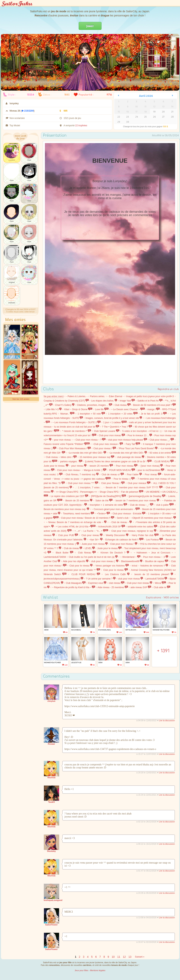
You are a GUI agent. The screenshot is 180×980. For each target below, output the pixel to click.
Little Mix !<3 (54, 409)
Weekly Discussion (117, 535)
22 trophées (81, 126)
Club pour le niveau (81, 566)
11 (119, 957)
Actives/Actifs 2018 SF (111, 527)
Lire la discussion (167, 720)
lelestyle (76, 662)
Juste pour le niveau (110, 548)
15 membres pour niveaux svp (97, 457)
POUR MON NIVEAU (122, 470)
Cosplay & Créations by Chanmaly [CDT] (66, 401)
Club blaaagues (76, 583)
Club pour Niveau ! (113, 483)
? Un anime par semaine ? (101, 579)
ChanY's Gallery (65, 405)
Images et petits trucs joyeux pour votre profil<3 (150, 396)
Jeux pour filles (82, 970)
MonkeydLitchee (161, 630)
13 (130, 957)
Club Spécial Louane (107, 431)
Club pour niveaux (139, 483)
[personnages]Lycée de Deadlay (147, 496)
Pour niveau (153, 475)
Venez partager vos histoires (112, 566)
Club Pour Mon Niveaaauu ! (75, 448)
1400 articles (171, 598)
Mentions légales (98, 970)
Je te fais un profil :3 (154, 414)
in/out (134, 566)
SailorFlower (51, 925)
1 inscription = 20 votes (123, 414)
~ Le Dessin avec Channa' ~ (128, 409)
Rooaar (52, 744)
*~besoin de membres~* (77, 431)
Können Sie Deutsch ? (115, 553)
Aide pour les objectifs (76, 561)
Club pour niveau (92, 535)
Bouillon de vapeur (157, 561)
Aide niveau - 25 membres (113, 587)
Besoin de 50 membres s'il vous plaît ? (155, 405)
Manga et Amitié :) (95, 470)
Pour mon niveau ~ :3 (156, 557)
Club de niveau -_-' (142, 505)
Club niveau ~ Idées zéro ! (61, 457)
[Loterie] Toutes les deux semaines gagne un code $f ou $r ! (118, 461)
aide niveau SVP (141, 587)
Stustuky (51, 851)
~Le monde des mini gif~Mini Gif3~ (128, 453)
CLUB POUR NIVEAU (86, 574)
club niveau (117, 583)
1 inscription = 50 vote (91, 414)
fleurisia (51, 777)
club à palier (165, 505)
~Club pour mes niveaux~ (108, 444)
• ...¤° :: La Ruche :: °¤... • (91, 531)
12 (124, 957)
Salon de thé (104, 501)
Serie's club (123, 518)
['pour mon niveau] (152, 466)
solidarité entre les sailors (142, 527)
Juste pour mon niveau (95, 544)
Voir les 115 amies (21, 399)
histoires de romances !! (154, 566)
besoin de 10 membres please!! (154, 574)
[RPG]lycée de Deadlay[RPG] (108, 496)
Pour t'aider (134, 475)
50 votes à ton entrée (163, 453)
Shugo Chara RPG (109, 492)
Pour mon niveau (127, 466)
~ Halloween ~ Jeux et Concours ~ (154, 553)
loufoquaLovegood (53, 900)
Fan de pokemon (132, 492)
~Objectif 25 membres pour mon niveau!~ (153, 518)
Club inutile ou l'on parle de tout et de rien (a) (93, 557)
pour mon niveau (62, 440)
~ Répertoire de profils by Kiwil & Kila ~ (74, 587)
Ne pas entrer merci (54, 396)
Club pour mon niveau (112, 435)
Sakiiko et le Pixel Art (150, 401)
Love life (102, 409)
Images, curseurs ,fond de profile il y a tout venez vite (114, 418)
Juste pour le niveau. (56, 466)
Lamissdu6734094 (156, 579)
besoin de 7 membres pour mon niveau (137, 501)
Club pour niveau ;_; (162, 440)
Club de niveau (73, 548)
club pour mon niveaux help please (128, 440)
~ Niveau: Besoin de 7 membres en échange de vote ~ (76, 522)
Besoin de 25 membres (79, 501)
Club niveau (123, 405)
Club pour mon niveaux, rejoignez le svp (134, 531)
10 (113, 957)
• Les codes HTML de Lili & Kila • (76, 527)
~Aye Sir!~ (96, 540)
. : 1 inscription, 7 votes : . (89, 488)
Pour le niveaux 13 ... (140, 435)
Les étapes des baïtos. (104, 401)
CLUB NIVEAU (164, 461)
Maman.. (67, 414)
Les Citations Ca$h (117, 574)
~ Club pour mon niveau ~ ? (90, 440)
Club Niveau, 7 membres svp (82, 475)
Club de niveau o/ (113, 475)
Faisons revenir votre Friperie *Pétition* (67, 444)
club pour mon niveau (130, 579)
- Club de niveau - (121, 522)
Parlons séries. (97, 396)
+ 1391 (163, 651)
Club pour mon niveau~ (69, 470)
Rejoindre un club (168, 389)
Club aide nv (162, 587)
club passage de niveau (131, 457)
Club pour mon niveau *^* (83, 483)
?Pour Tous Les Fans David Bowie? (138, 448)
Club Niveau (87, 553)
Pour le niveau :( (124, 479)
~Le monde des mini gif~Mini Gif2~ (87, 453)
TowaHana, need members (79, 514)
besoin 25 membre (101, 466)
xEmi (46, 630)
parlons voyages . (71, 461)
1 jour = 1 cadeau (115, 422)
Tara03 (51, 802)
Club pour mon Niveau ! (124, 544)
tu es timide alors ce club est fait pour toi (77, 427)
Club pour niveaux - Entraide (129, 514)
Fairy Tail (133, 444)
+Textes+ (103, 514)
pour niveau (79, 466)
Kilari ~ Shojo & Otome (78, 409)
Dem (100, 662)
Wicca (160, 583)
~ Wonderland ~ (130, 557)
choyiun (51, 701)
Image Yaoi (127, 401)
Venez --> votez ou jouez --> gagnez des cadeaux (82, 479)
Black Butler (64, 553)
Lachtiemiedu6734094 (55, 557)
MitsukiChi (131, 630)
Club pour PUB (68, 535)
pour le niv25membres (151, 470)
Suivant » (140, 957)
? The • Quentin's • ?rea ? (117, 427)
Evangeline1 (105, 630)
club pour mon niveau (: (105, 561)
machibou (76, 630)
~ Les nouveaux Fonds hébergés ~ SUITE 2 (77, 422)
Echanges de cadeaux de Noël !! (124, 540)
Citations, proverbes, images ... (95, 405)
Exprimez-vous (97, 583)
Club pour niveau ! (105, 448)
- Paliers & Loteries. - (77, 396)
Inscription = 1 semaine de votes (108, 505)
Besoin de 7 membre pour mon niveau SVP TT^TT (134, 488)
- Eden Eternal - (115, 396)
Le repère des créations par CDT (69, 496)
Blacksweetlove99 (132, 561)
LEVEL (90, 548)
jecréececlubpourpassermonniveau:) (63, 579)
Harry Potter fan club (145, 535)
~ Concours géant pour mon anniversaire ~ (116, 509)
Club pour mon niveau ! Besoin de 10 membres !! (88, 518)
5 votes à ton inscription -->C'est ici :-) (142, 431)
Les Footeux (154, 540)
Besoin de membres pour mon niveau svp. (67, 509)
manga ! (153, 409)
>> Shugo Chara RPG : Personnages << (77, 492)
